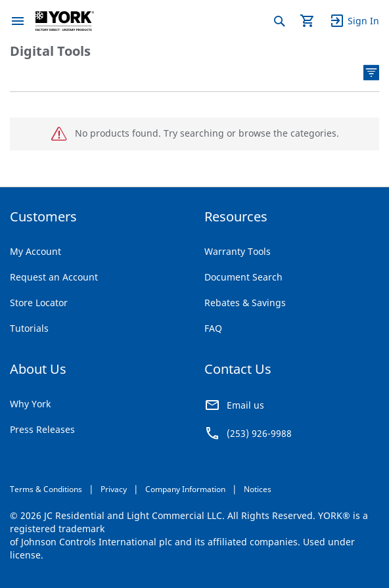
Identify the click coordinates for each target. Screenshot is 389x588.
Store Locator (39, 303)
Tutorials (29, 328)
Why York (30, 404)
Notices (258, 489)
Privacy (114, 489)
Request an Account (54, 277)
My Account (35, 251)
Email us (245, 405)
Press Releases (42, 429)
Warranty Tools (238, 251)
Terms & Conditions (46, 489)
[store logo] (65, 21)
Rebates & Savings (245, 303)
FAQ (213, 328)
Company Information (185, 489)
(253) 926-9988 (259, 433)
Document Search (243, 277)
